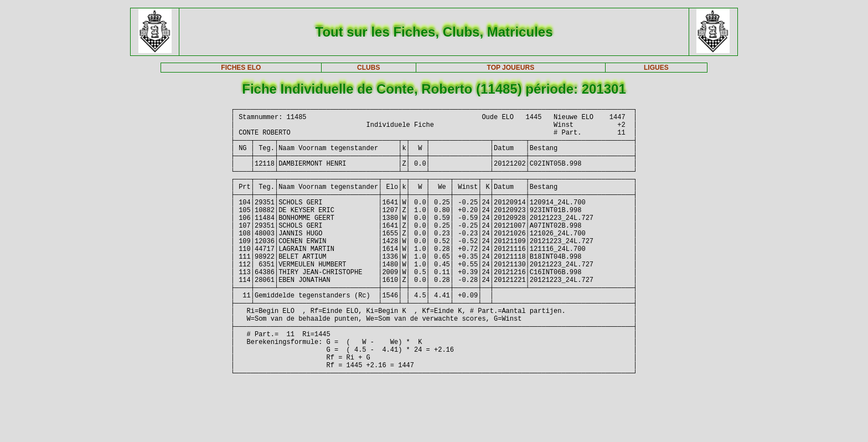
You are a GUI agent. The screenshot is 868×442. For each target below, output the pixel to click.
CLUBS (368, 68)
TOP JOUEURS (511, 68)
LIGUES (656, 68)
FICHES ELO (241, 68)
